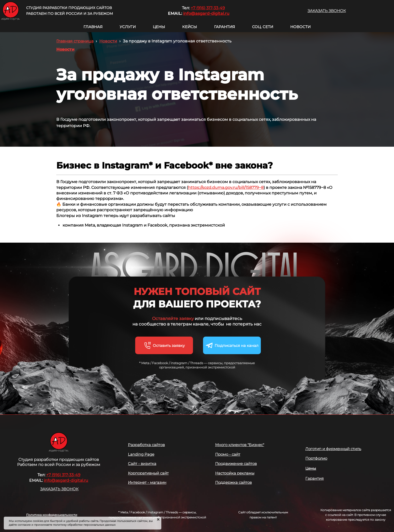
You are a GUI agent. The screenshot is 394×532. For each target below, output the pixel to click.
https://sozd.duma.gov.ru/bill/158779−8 (226, 188)
